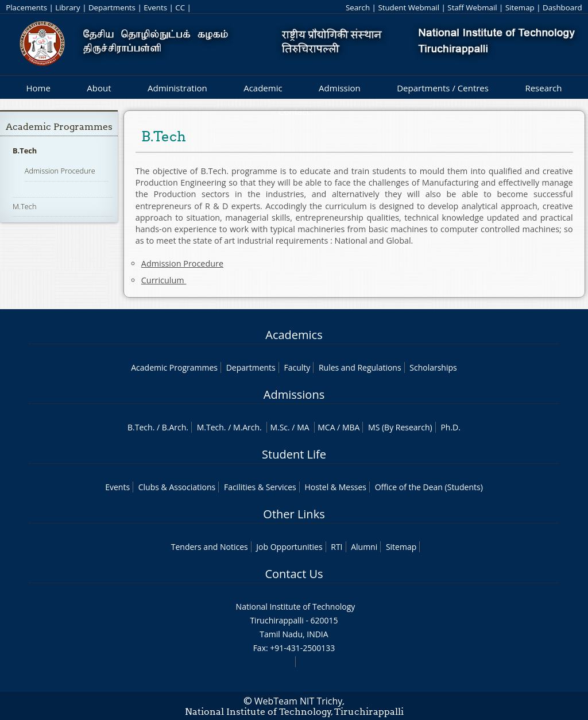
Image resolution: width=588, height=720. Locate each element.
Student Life (294, 454)
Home (38, 88)
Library (67, 7)
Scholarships (433, 367)
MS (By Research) (400, 427)
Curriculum (164, 280)
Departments (112, 7)
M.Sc (279, 427)
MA (303, 427)
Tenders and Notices (210, 547)
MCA (326, 427)
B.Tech (25, 151)
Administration (177, 88)
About (99, 88)
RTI (336, 547)
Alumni (364, 547)
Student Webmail (409, 7)
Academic (263, 88)
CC (180, 7)
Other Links (294, 514)
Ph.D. (450, 427)
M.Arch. (247, 427)
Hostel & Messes (335, 487)
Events (155, 7)
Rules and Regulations (360, 367)
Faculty (297, 367)
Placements (26, 7)
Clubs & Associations (177, 487)
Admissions (294, 394)
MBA (351, 427)
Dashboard (562, 7)
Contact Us (294, 574)
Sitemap (520, 7)
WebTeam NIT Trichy (299, 701)
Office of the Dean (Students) (429, 487)
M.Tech (24, 206)
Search (358, 7)
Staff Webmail (472, 7)
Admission (340, 88)
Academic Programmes (59, 127)
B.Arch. (175, 427)
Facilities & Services (260, 487)
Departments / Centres (443, 88)
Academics (294, 335)
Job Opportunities (289, 547)
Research (543, 88)
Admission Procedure (60, 171)
